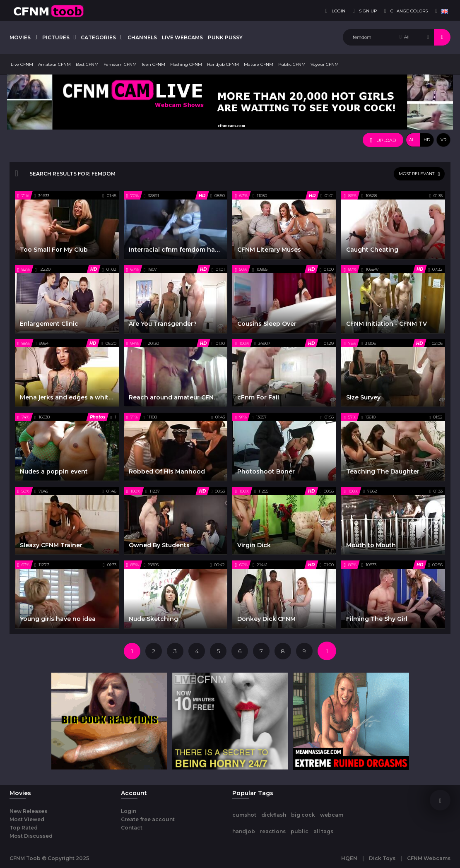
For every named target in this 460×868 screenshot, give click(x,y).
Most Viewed (27, 819)
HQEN (349, 858)
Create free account (148, 819)
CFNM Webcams (429, 858)
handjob (244, 831)
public (300, 831)
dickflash (274, 815)
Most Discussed (31, 836)
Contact (132, 828)
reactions (273, 831)
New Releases (28, 811)
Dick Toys (382, 858)
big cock (303, 815)
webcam (332, 815)
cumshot (244, 815)
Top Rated (24, 828)
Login (129, 811)
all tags (323, 831)
